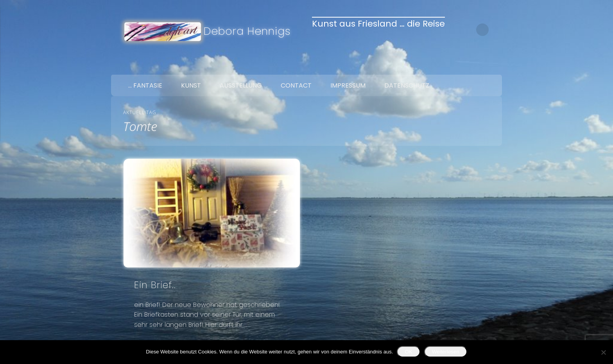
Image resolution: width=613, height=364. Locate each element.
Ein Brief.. (155, 285)
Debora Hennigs (247, 31)
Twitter (477, 66)
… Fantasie (145, 85)
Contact (296, 85)
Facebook (461, 66)
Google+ (493, 66)
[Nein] (603, 352)
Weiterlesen (446, 352)
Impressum (348, 85)
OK (408, 352)
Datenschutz (407, 85)
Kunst (191, 85)
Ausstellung (241, 85)
